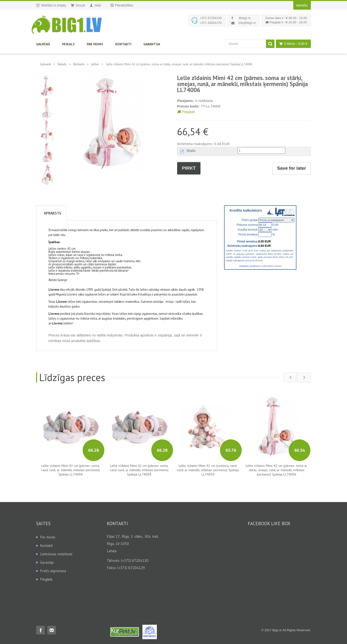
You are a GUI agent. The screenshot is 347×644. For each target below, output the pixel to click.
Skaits (191, 151)
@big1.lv (245, 18)
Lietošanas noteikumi (56, 554)
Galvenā (43, 44)
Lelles (95, 64)
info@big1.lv (247, 23)
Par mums (95, 44)
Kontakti (123, 44)
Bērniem (79, 64)
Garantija (152, 44)
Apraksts (53, 213)
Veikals (68, 44)
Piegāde (186, 112)
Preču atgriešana (53, 571)
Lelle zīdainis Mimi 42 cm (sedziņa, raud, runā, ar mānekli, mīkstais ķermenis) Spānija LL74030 (208, 470)
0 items (292, 44)
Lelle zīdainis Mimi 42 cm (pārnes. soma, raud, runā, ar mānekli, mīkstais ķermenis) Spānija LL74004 (70, 470)
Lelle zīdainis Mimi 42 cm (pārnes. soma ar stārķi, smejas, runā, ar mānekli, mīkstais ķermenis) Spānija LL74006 (277, 470)
